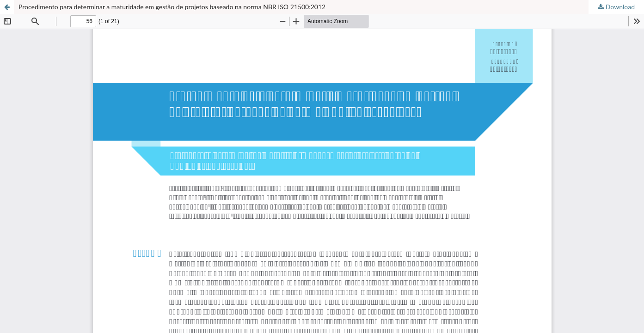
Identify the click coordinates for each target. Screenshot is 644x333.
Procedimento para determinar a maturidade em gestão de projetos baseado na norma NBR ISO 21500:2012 (172, 7)
